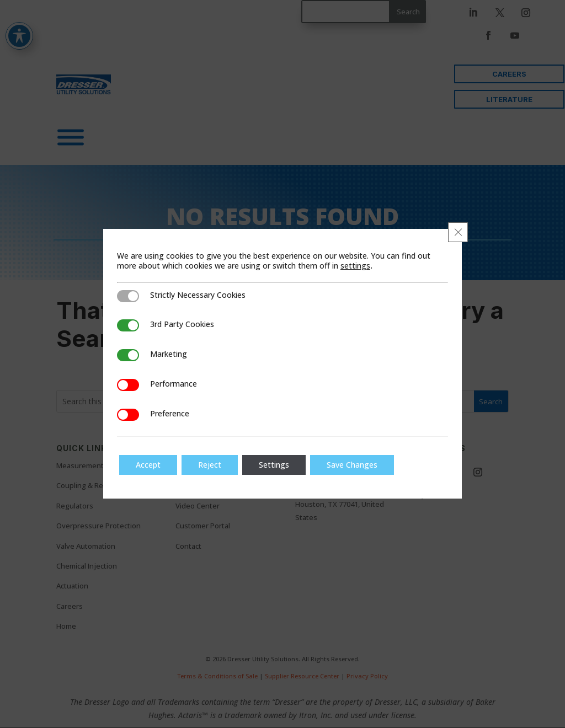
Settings (274, 465)
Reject (210, 465)
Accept (148, 465)
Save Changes (352, 465)
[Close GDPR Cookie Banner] (458, 232)
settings (355, 266)
